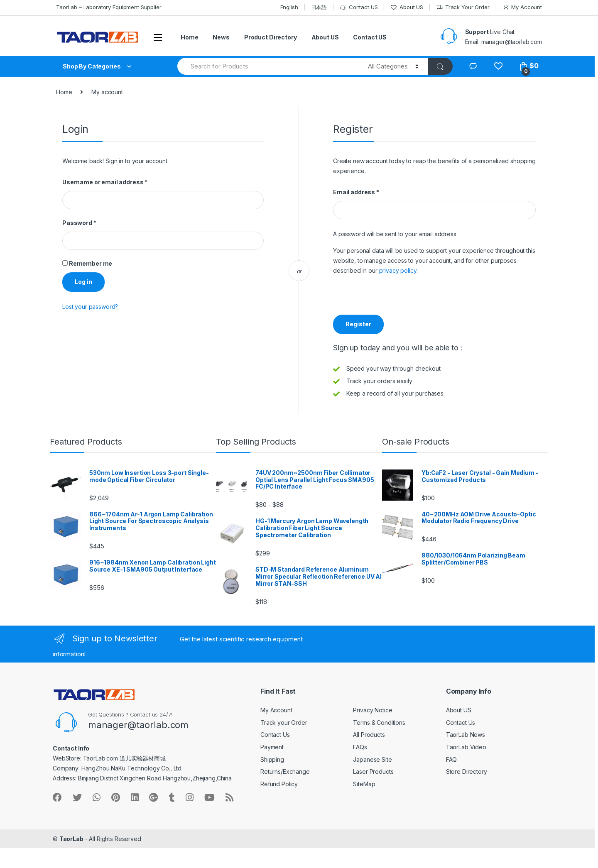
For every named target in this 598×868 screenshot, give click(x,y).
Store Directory (467, 771)
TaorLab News (466, 735)
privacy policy (398, 270)
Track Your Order (463, 7)
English (289, 7)
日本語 (319, 7)
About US (407, 7)
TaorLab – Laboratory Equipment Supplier (109, 7)
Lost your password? (90, 307)
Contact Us (275, 735)
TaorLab (71, 839)
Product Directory (271, 37)
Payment (272, 747)
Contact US (359, 7)
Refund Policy (279, 784)
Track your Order (284, 723)
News (221, 37)
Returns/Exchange (285, 771)
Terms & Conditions (379, 723)
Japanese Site (372, 759)
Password (79, 223)
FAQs (360, 747)
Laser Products (373, 771)
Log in (83, 282)
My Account (522, 7)
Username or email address (105, 182)
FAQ (452, 759)
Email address (356, 192)
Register (358, 324)
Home (189, 37)
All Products (369, 735)
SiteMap (364, 784)
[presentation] (396, 298)
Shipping (272, 759)
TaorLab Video (466, 747)
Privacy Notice (373, 710)
